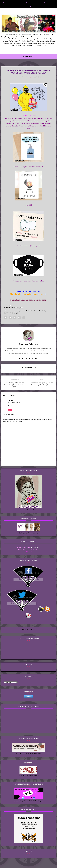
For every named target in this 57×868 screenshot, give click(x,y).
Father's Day (30, 311)
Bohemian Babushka (28, 630)
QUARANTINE (8, 313)
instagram (3, 2)
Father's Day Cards (40, 311)
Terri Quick (12, 400)
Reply (10, 410)
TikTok (55, 2)
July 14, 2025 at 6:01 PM (14, 402)
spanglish (16, 313)
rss (30, 6)
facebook (30, 2)
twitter (38, 2)
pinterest (20, 2)
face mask (23, 311)
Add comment (9, 414)
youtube (47, 2)
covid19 (17, 311)
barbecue (11, 311)
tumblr (11, 2)
